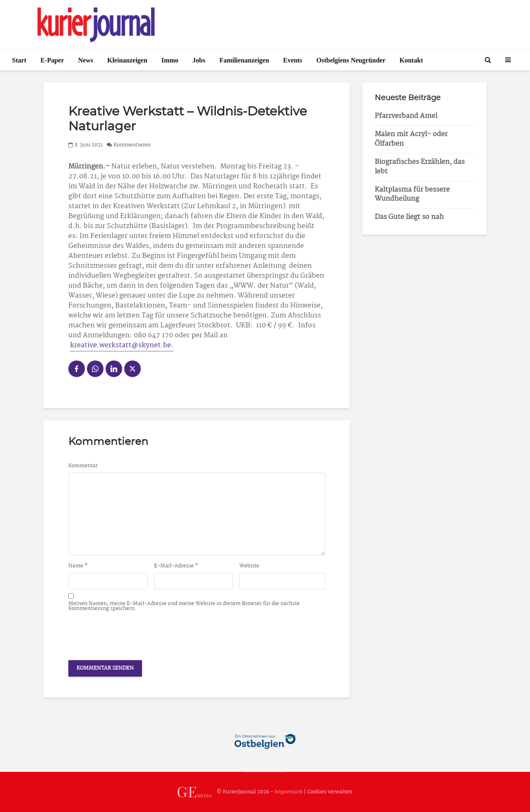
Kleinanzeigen (127, 60)
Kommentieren (132, 145)
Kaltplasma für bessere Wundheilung (412, 195)
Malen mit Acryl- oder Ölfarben (411, 139)
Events (293, 60)
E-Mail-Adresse (176, 566)
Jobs (199, 60)
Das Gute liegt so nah (409, 217)
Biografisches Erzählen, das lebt (420, 167)
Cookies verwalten (330, 792)
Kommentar (83, 466)
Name (78, 566)
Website (249, 566)
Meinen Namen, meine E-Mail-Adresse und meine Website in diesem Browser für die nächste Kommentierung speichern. (184, 606)
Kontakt (411, 60)
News (86, 60)
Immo (170, 60)
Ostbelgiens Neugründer (351, 60)
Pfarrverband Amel (406, 116)
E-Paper (52, 60)
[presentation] (131, 634)
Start (19, 60)
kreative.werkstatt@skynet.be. (122, 345)
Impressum (289, 792)
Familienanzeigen (244, 60)
